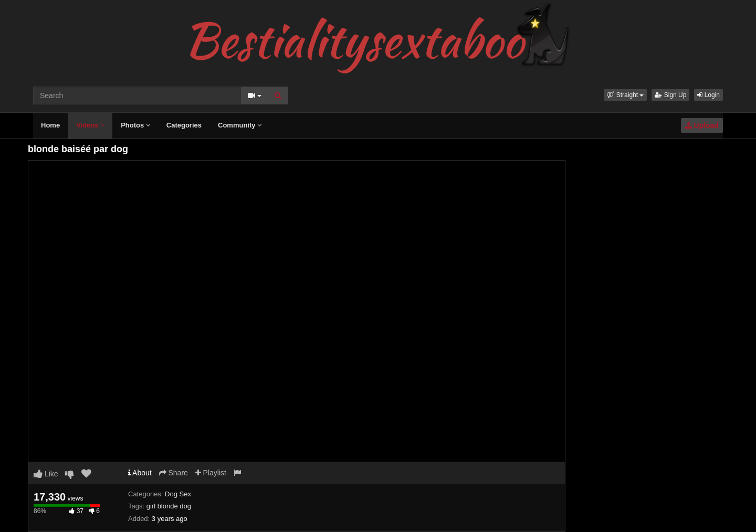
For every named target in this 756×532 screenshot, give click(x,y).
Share (174, 473)
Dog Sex (178, 494)
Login (708, 95)
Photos (135, 125)
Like (46, 474)
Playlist (211, 473)
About (140, 473)
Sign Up (670, 95)
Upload (702, 125)
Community (240, 125)
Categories (184, 125)
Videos (90, 125)
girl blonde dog (169, 506)
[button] (625, 95)
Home (50, 125)
